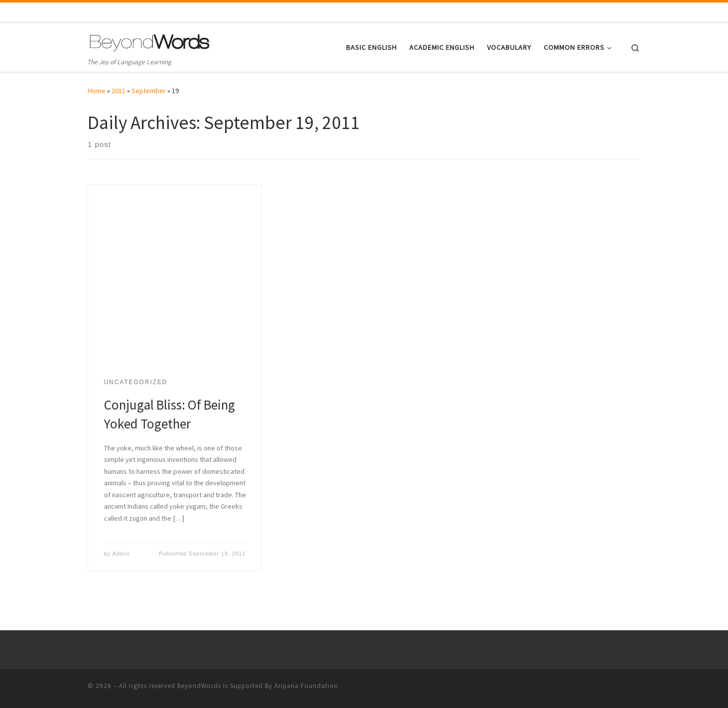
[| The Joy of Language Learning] (150, 41)
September (149, 91)
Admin (121, 554)
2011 (119, 91)
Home (97, 91)
